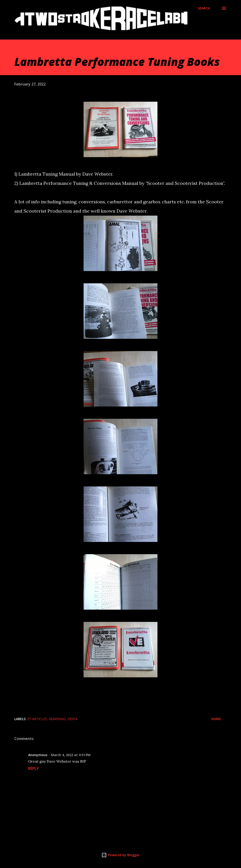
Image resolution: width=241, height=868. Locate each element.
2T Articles (37, 719)
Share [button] (216, 719)
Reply (33, 768)
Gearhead (57, 719)
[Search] (204, 8)
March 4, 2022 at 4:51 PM (71, 755)
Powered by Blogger (120, 855)
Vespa (72, 719)
